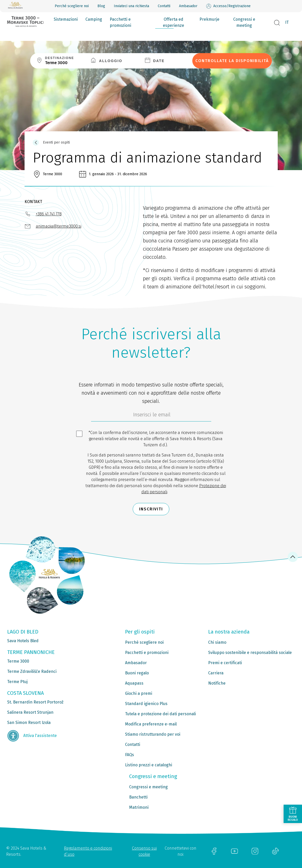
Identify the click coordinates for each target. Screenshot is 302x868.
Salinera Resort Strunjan (30, 712)
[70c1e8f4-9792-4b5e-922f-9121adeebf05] (151, 416)
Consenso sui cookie (144, 851)
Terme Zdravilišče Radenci (32, 671)
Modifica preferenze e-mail (151, 724)
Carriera (216, 673)
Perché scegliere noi (72, 6)
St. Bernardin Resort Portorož (35, 702)
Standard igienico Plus (146, 704)
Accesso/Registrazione (228, 6)
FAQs (130, 755)
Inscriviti (151, 509)
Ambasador (188, 6)
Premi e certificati (225, 663)
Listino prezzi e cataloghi (149, 765)
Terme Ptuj (17, 682)
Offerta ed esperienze (174, 22)
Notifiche (217, 683)
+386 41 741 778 (49, 214)
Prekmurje (209, 19)
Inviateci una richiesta (131, 6)
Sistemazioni (66, 19)
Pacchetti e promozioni (120, 22)
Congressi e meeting (244, 22)
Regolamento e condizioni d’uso (88, 851)
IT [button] (287, 22)
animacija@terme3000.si (59, 226)
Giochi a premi (139, 693)
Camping (94, 19)
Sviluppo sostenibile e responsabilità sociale (250, 653)
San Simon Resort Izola (29, 723)
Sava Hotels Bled (23, 641)
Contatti (164, 6)
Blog (101, 6)
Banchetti (138, 797)
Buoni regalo (137, 673)
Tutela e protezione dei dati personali (160, 714)
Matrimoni (139, 807)
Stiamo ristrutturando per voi (153, 734)
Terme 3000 (18, 661)
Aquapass (134, 683)
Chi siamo (217, 642)
